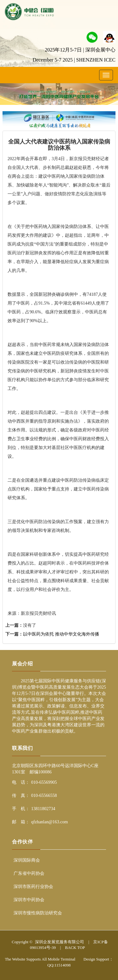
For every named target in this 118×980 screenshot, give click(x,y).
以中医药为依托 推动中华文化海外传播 (61, 634)
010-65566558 (44, 796)
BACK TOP (75, 948)
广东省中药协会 (29, 873)
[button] (92, 37)
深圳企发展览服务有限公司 (59, 942)
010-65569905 (44, 782)
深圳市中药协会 (29, 900)
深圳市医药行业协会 (33, 887)
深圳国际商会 (27, 860)
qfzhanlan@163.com (50, 822)
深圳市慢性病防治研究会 (38, 913)
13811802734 (43, 809)
